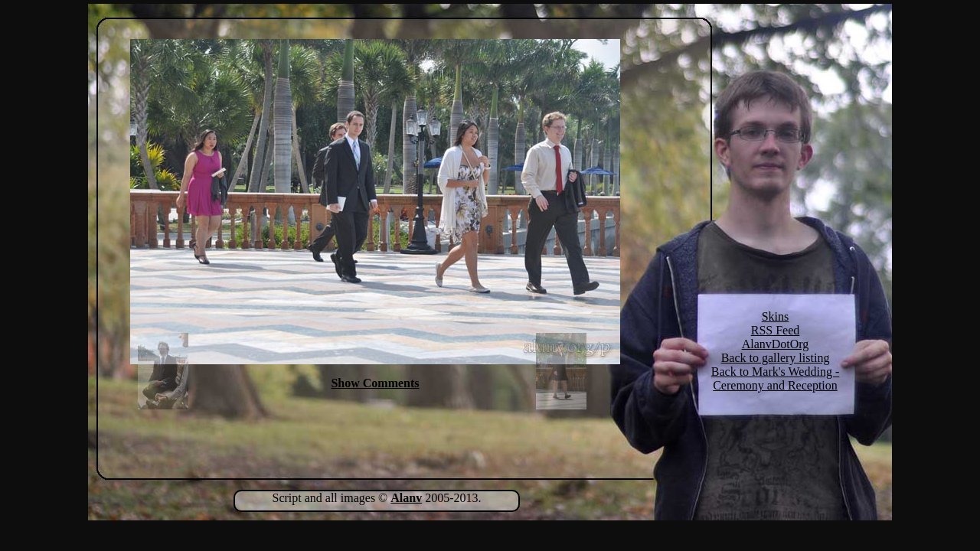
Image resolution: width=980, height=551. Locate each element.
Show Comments (375, 383)
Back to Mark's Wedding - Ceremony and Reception (776, 378)
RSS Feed (776, 330)
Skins (776, 316)
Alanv (406, 498)
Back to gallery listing (776, 358)
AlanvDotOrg (776, 344)
